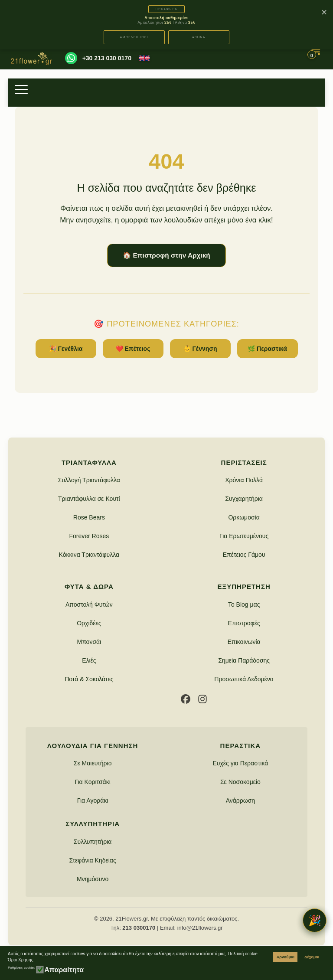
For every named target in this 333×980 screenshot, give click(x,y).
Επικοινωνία (244, 642)
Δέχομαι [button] (312, 957)
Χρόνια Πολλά (244, 480)
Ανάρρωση (240, 800)
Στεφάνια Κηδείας (93, 860)
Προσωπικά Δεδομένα (244, 679)
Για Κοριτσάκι (92, 782)
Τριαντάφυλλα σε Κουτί (89, 499)
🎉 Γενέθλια (66, 349)
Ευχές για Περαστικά (240, 763)
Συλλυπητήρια (93, 842)
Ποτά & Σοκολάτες (89, 679)
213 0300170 (139, 928)
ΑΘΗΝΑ (199, 37)
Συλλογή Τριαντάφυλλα (89, 480)
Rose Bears (89, 517)
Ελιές (89, 660)
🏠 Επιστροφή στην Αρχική (166, 255)
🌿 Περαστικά (267, 349)
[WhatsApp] (71, 58)
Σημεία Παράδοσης (244, 660)
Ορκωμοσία (244, 517)
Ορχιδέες (89, 623)
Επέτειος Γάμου (244, 555)
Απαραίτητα (64, 970)
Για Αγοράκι (93, 800)
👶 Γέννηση (200, 349)
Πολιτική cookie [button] (243, 954)
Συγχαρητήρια (244, 499)
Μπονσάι (89, 642)
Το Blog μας (244, 604)
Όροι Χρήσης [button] (20, 960)
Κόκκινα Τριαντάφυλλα (89, 555)
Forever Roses (89, 536)
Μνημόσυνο (93, 879)
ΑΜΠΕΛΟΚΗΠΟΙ (134, 37)
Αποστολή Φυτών (89, 604)
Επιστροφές (244, 623)
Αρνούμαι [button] (286, 957)
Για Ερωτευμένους (244, 536)
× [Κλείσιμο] (324, 12)
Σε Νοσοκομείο (240, 782)
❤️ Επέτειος (133, 349)
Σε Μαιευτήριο (93, 763)
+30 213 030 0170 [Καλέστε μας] (107, 58)
